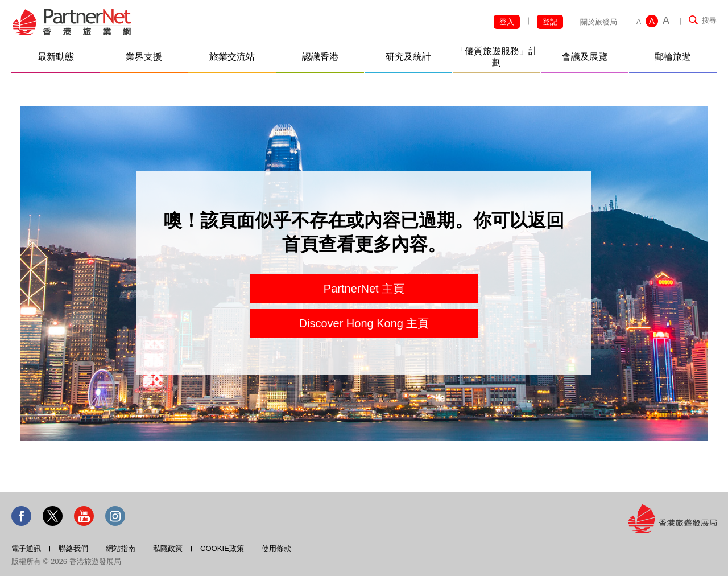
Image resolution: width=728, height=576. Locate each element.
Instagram (115, 516)
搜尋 (709, 20)
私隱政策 (168, 548)
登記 (550, 22)
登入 (507, 22)
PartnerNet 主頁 (364, 289)
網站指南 (121, 548)
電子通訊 (26, 548)
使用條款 (276, 548)
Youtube (84, 516)
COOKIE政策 (222, 548)
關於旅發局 (599, 22)
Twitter (53, 516)
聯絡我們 (73, 548)
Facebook (21, 516)
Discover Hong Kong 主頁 (364, 323)
